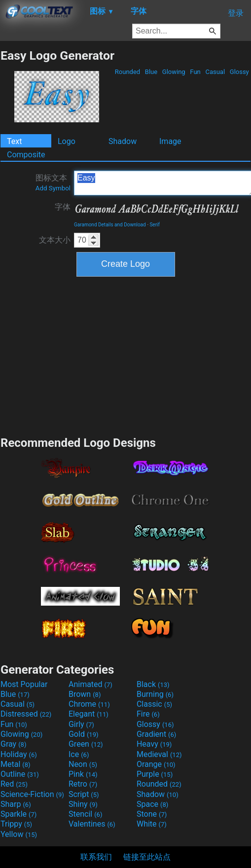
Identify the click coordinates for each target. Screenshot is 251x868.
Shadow (123, 141)
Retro (83, 784)
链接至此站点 (147, 857)
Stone (152, 814)
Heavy (154, 744)
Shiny (83, 804)
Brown (85, 694)
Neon (83, 764)
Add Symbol (53, 188)
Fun (195, 72)
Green (86, 744)
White (152, 824)
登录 (236, 13)
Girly (81, 724)
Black (153, 684)
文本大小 (55, 240)
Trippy (16, 824)
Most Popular (24, 684)
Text (14, 141)
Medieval (159, 754)
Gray (13, 744)
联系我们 (96, 857)
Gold (84, 734)
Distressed (26, 714)
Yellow (19, 834)
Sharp (16, 804)
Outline (20, 774)
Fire (148, 714)
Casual (215, 72)
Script (84, 794)
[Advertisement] (126, 355)
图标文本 (53, 182)
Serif (155, 225)
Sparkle (18, 814)
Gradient (156, 734)
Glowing (174, 72)
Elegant (89, 714)
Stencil (85, 814)
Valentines (92, 824)
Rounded (128, 72)
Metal (16, 764)
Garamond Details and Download (110, 225)
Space (152, 804)
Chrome (89, 704)
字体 (63, 207)
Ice (79, 754)
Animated (90, 684)
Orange (156, 764)
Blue (151, 72)
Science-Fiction (32, 794)
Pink (83, 774)
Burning (155, 694)
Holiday (19, 754)
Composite (26, 155)
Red (14, 784)
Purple (155, 774)
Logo (67, 141)
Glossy (239, 72)
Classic (154, 704)
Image (170, 141)
